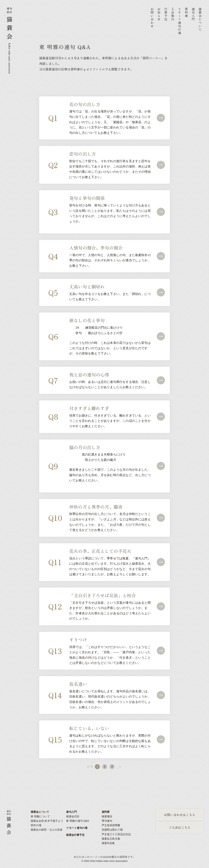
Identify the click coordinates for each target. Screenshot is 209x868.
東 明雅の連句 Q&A (78, 821)
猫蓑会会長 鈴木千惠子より (47, 821)
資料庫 (106, 812)
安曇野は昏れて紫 (112, 830)
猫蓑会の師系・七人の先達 (47, 830)
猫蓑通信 (107, 816)
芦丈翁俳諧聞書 (111, 825)
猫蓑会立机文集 (111, 839)
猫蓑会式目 (73, 816)
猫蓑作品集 (108, 843)
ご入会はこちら (180, 827)
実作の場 (36, 825)
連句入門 (71, 812)
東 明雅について (40, 816)
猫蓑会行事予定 (75, 835)
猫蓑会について (40, 812)
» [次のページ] (119, 767)
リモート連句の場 (77, 828)
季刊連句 (107, 821)
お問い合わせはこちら (180, 815)
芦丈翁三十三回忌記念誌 (116, 834)
